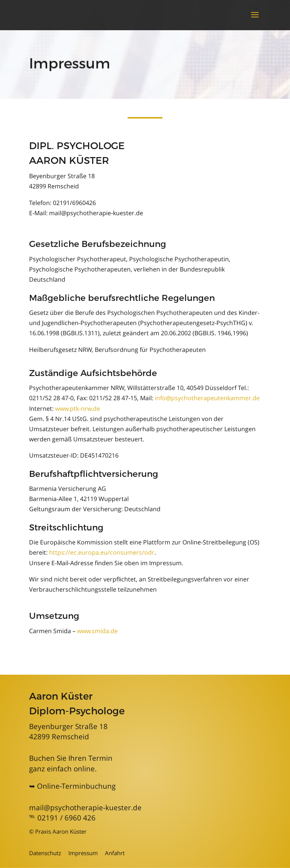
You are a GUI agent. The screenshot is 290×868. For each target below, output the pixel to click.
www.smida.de (97, 631)
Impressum (83, 853)
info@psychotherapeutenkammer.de (207, 398)
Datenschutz (45, 853)
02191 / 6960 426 (66, 818)
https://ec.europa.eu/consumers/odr (102, 552)
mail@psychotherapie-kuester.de (85, 808)
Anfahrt (115, 853)
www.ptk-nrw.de (78, 409)
